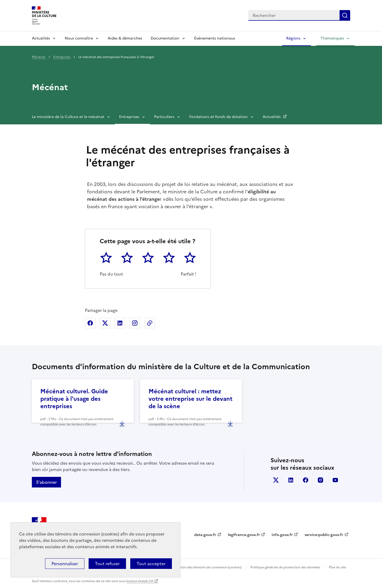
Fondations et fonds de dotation (218, 117)
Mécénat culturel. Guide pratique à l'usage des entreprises (74, 399)
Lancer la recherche (345, 15)
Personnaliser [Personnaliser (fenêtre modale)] (65, 564)
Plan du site (338, 567)
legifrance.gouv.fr (244, 535)
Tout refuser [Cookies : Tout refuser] (107, 564)
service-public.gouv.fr (324, 535)
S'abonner (46, 482)
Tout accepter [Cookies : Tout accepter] (151, 564)
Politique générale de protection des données (285, 567)
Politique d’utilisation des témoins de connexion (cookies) (198, 567)
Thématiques (332, 38)
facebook (306, 480)
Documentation (165, 38)
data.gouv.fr (205, 535)
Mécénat (39, 57)
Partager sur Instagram (135, 323)
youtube (335, 480)
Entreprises (62, 57)
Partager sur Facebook (90, 323)
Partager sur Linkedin (120, 323)
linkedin (291, 480)
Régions (293, 38)
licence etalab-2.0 (140, 581)
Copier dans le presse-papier (150, 323)
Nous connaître (79, 38)
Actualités (41, 38)
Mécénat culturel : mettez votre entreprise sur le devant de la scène (190, 399)
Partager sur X (105, 323)
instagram (320, 480)
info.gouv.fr (282, 535)
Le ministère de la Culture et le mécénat (68, 117)
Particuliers (164, 117)
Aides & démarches (125, 38)
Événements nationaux (215, 38)
